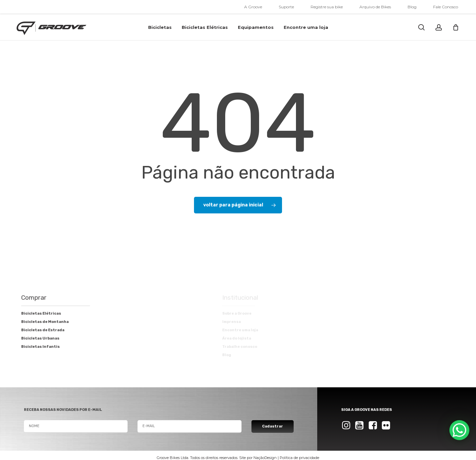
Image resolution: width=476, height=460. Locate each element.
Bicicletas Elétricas (36, 313)
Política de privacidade (299, 458)
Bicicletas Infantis (35, 347)
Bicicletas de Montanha (39, 322)
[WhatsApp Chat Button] (459, 430)
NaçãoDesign (265, 458)
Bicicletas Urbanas (35, 338)
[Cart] (456, 27)
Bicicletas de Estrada (37, 330)
